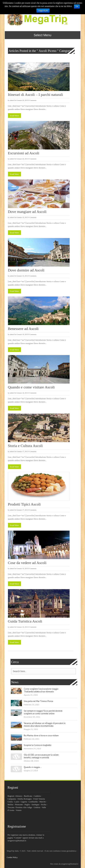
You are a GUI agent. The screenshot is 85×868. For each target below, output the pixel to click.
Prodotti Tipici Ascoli (24, 504)
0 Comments (32, 100)
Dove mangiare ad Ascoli (27, 212)
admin (12, 100)
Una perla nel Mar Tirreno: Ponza (38, 701)
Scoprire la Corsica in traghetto (38, 745)
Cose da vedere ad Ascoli (27, 563)
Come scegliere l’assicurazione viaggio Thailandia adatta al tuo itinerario (41, 690)
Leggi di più (43, 11)
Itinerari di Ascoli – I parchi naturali (36, 95)
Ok (77, 6)
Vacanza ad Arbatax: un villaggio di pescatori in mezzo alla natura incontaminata (45, 725)
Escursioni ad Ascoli (24, 153)
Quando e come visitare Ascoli (31, 387)
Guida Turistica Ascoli (25, 621)
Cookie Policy (12, 857)
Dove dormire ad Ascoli (26, 270)
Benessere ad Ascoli (23, 329)
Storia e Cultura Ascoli (25, 446)
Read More (14, 116)
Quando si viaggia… (33, 767)
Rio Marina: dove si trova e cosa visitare (41, 736)
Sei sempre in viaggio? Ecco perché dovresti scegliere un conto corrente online (43, 712)
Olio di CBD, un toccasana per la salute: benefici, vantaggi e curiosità (41, 756)
